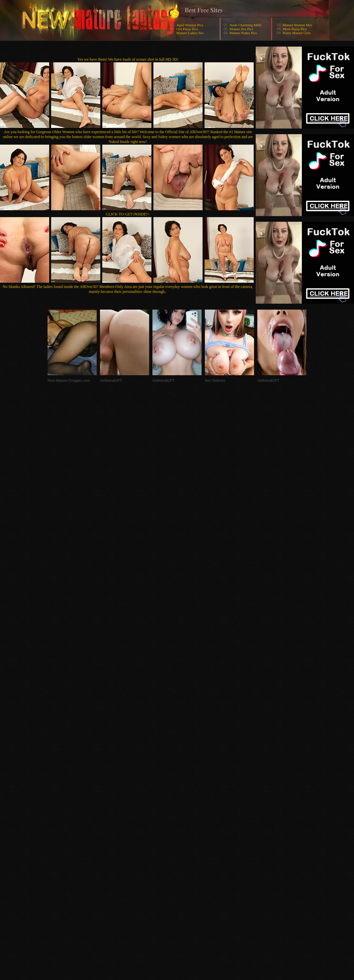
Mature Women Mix (297, 25)
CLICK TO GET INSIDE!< (128, 214)
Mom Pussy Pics (295, 29)
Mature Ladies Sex (190, 33)
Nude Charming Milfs (245, 25)
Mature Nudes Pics (243, 33)
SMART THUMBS (189, 849)
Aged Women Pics (190, 25)
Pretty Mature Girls (297, 33)
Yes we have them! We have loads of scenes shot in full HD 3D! (128, 59)
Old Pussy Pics (187, 29)
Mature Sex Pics (241, 29)
